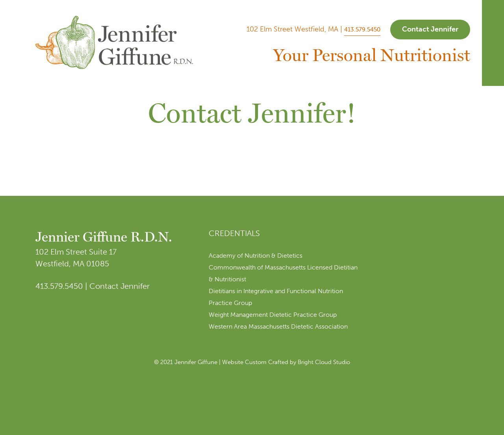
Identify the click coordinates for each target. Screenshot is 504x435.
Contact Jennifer (430, 29)
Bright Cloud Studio (324, 362)
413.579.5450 (362, 30)
